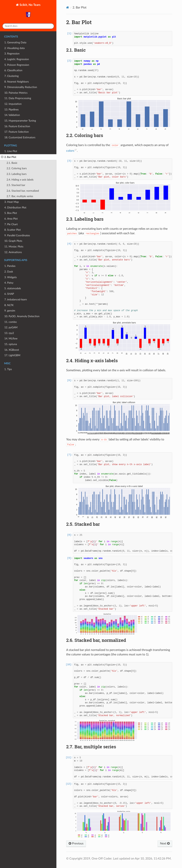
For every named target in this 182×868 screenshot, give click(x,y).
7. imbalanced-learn (16, 300)
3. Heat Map (12, 202)
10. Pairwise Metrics (16, 93)
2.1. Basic (12, 163)
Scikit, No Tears (30, 12)
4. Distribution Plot (15, 208)
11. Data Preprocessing (18, 98)
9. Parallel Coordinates (17, 235)
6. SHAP (9, 294)
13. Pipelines (11, 110)
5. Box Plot (11, 213)
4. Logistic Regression (17, 59)
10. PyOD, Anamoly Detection (22, 316)
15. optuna (11, 344)
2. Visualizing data (14, 48)
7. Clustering (11, 76)
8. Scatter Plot (13, 230)
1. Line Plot (11, 151)
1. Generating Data (15, 42)
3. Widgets (11, 277)
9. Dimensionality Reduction (21, 87)
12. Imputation (13, 104)
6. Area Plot (11, 219)
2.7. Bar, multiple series (20, 196)
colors (70, 151)
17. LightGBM (12, 355)
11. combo (11, 322)
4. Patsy (9, 283)
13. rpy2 (9, 333)
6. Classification (13, 70)
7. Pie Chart (11, 224)
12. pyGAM (11, 327)
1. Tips (8, 369)
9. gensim (10, 311)
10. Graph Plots (13, 241)
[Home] (68, 7)
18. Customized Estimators (20, 137)
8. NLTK (9, 305)
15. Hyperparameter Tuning (20, 121)
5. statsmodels (13, 288)
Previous (76, 843)
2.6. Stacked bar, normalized (23, 191)
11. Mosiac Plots (14, 247)
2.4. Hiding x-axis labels (20, 180)
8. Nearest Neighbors (17, 82)
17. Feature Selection (17, 132)
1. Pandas (10, 266)
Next (165, 843)
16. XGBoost (12, 350)
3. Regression (12, 54)
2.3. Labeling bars (17, 174)
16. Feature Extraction (17, 126)
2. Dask (9, 272)
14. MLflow (11, 339)
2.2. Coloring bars (17, 168)
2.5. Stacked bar (16, 185)
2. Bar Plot (9, 157)
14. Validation (12, 115)
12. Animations (13, 252)
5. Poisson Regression (17, 65)
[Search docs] (28, 26)
